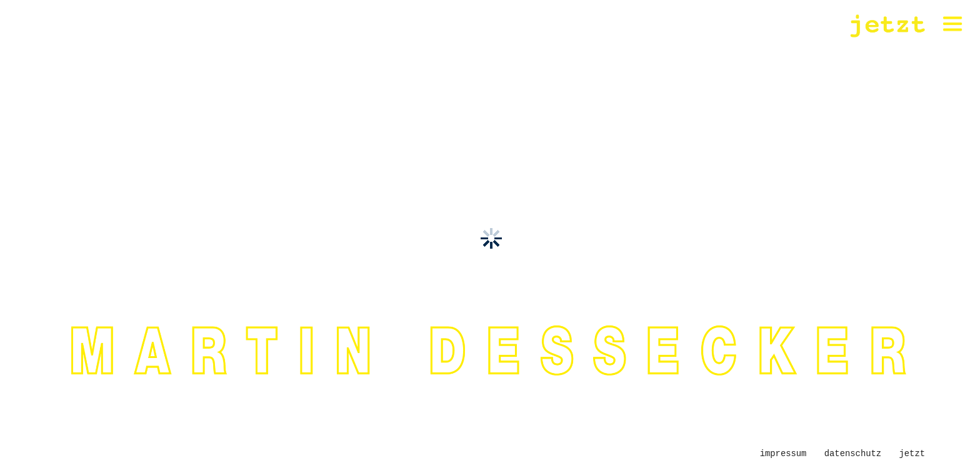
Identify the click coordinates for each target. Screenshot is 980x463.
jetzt (912, 454)
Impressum (783, 454)
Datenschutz (853, 454)
